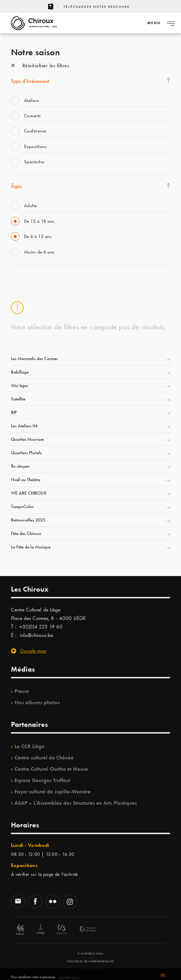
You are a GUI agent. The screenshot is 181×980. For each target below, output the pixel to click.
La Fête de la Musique (31, 547)
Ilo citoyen (20, 466)
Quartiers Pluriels (26, 453)
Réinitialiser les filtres (40, 65)
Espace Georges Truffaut (42, 780)
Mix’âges (20, 385)
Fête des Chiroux (26, 533)
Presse (22, 691)
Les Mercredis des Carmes (34, 358)
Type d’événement (30, 81)
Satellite (18, 399)
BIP (14, 412)
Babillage (20, 372)
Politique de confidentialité (91, 961)
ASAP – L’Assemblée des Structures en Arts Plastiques (76, 803)
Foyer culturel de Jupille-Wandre (52, 792)
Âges (16, 186)
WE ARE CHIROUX (29, 493)
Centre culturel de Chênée (44, 758)
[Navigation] (154, 23)
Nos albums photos (37, 702)
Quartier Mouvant (27, 439)
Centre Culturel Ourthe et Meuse (51, 769)
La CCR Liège (30, 746)
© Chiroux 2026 (90, 953)
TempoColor (22, 506)
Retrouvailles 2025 (28, 520)
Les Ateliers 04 (24, 426)
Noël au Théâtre (26, 480)
